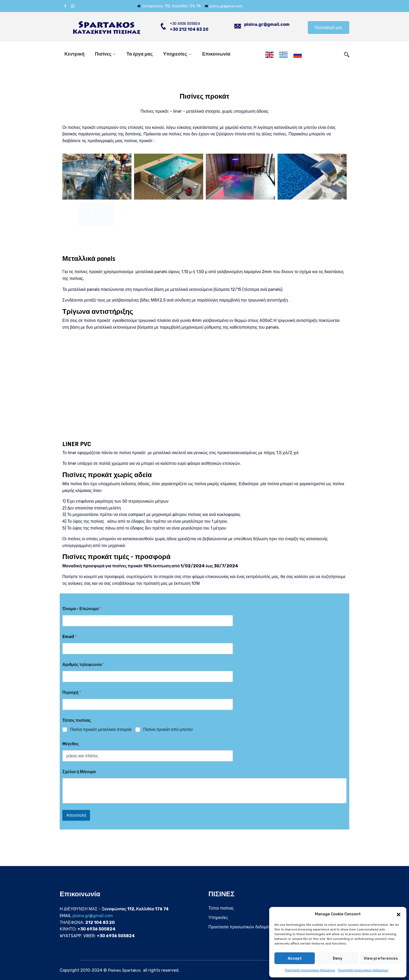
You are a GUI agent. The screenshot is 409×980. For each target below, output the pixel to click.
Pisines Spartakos (125, 970)
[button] (399, 914)
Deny (338, 958)
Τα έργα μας (140, 54)
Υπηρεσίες (175, 54)
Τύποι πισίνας (221, 908)
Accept (295, 958)
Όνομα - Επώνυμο (82, 609)
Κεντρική (74, 54)
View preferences (381, 958)
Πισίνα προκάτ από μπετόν (168, 729)
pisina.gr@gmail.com (225, 6)
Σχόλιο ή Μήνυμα (79, 772)
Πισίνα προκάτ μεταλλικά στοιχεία (101, 729)
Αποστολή (76, 815)
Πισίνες (103, 54)
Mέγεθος (71, 744)
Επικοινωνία (216, 54)
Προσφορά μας (329, 28)
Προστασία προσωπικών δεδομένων (310, 970)
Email (70, 637)
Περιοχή (72, 692)
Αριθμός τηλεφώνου (83, 665)
